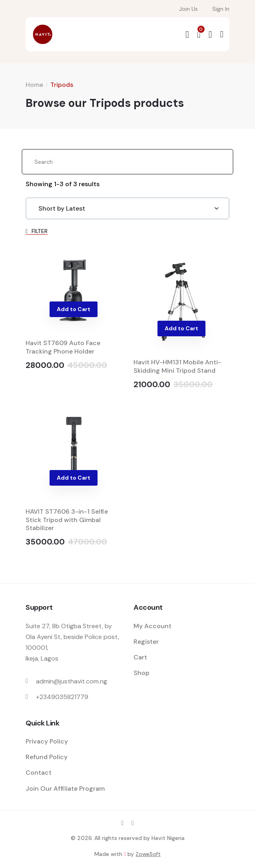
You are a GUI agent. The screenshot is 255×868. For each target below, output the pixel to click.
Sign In (221, 9)
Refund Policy (47, 757)
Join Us (188, 9)
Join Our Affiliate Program (65, 789)
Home (34, 85)
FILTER (37, 231)
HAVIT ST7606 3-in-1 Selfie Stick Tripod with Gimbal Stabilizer (67, 520)
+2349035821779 (62, 697)
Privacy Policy (47, 741)
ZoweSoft (148, 854)
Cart (140, 657)
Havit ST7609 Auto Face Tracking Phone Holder (63, 347)
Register (146, 642)
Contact (39, 773)
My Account (152, 626)
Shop (141, 673)
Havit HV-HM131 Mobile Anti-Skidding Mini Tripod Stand (177, 366)
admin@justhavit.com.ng (72, 681)
